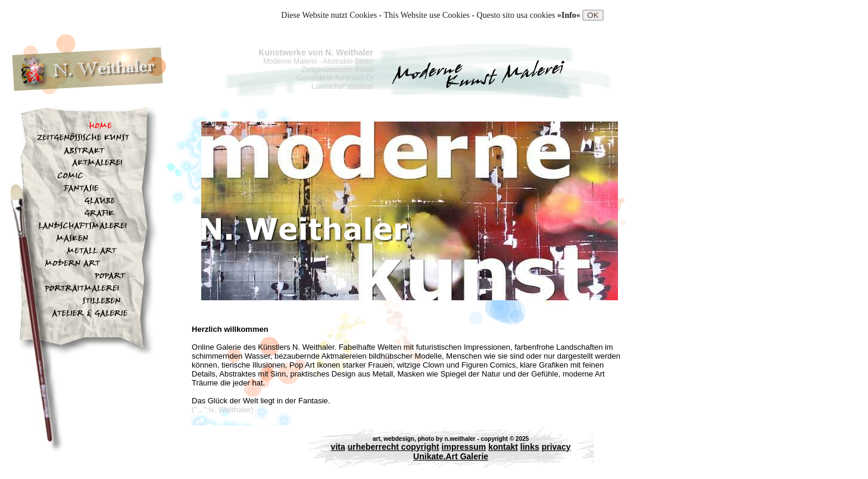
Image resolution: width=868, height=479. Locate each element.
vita (338, 447)
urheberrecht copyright (394, 447)
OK (593, 15)
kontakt (503, 447)
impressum (464, 447)
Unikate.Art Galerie (451, 456)
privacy (556, 447)
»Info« (570, 15)
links (530, 447)
